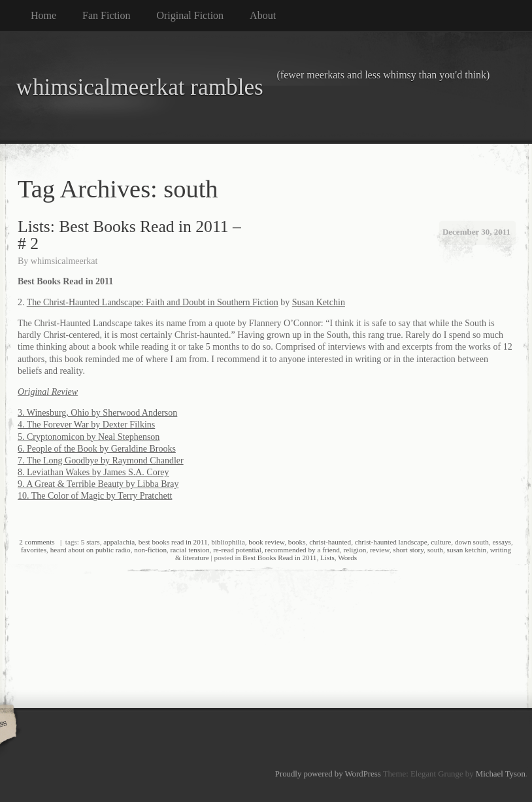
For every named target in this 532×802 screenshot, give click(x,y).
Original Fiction (190, 15)
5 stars (91, 542)
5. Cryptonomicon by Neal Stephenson (89, 437)
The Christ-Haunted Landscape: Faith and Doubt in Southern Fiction (153, 302)
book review (266, 542)
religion (355, 550)
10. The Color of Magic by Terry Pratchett (95, 496)
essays (502, 542)
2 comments (37, 542)
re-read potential (237, 550)
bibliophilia (228, 542)
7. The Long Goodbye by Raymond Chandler (101, 460)
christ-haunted (330, 542)
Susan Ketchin (319, 302)
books (297, 542)
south (435, 550)
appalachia (119, 542)
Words (347, 558)
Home (43, 15)
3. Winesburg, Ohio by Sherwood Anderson (97, 413)
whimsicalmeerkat (64, 261)
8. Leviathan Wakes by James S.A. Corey (93, 472)
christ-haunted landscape (391, 542)
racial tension (190, 550)
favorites (34, 550)
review (380, 550)
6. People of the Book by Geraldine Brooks (97, 449)
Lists (327, 558)
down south (472, 542)
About (263, 15)
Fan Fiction (106, 15)
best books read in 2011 (173, 542)
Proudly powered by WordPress (328, 774)
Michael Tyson (501, 774)
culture (441, 542)
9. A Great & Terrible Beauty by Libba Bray (98, 484)
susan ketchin (467, 550)
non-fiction (150, 550)
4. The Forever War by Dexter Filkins (86, 425)
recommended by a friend (302, 550)
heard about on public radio (91, 550)
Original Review (48, 392)
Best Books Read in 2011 (279, 558)
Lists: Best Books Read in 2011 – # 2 (129, 235)
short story (408, 550)
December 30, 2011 (476, 232)
